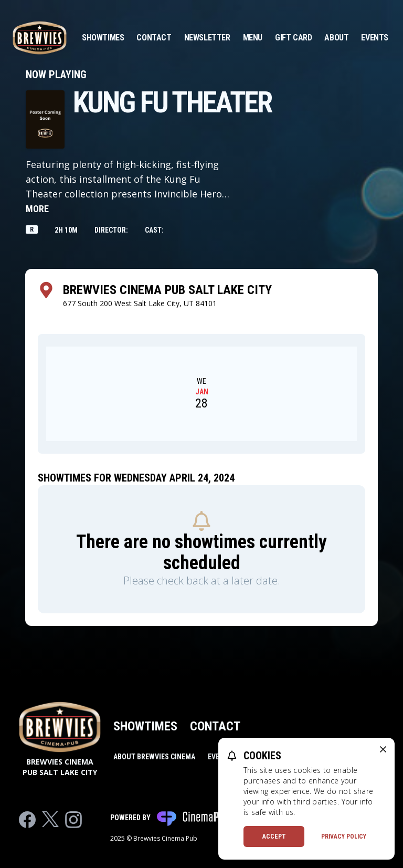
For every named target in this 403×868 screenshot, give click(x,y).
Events (375, 38)
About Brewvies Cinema (154, 757)
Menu (253, 38)
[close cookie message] (383, 749)
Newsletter (207, 38)
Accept (274, 836)
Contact (154, 38)
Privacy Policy (344, 836)
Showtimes (103, 38)
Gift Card (293, 38)
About (336, 38)
